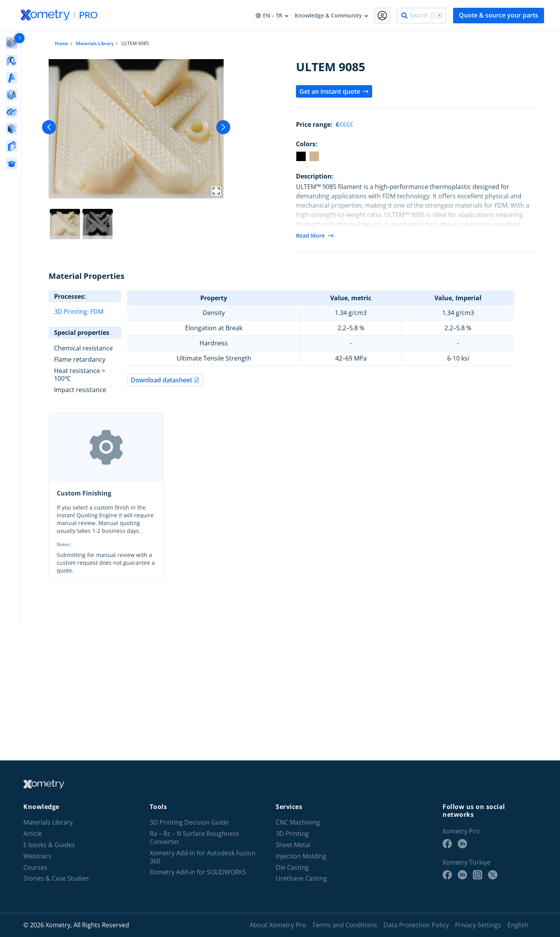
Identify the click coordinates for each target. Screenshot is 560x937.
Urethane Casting (301, 878)
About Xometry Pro (278, 925)
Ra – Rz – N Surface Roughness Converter (194, 838)
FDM (97, 312)
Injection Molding (301, 856)
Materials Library (95, 43)
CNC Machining (298, 822)
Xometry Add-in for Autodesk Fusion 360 (203, 857)
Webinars (37, 856)
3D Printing (292, 834)
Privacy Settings (478, 925)
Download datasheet (165, 380)
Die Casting (292, 868)
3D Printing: (72, 312)
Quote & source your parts (499, 15)
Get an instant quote (334, 91)
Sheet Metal (293, 845)
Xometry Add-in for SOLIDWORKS (198, 872)
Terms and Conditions (345, 925)
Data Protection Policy (416, 925)
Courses (35, 868)
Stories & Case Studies (56, 878)
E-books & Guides (49, 845)
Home (61, 43)
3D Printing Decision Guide (189, 822)
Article (33, 834)
